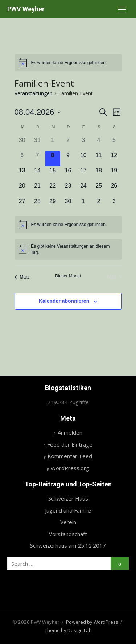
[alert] (68, 63)
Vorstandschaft (68, 534)
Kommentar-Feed (70, 456)
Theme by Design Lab (68, 630)
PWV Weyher (26, 9)
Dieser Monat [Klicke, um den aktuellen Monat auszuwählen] (68, 276)
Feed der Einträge (70, 444)
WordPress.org (70, 468)
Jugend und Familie (68, 510)
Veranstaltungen (34, 93)
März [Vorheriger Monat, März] (22, 277)
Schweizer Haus (68, 498)
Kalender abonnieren (64, 301)
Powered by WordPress (92, 622)
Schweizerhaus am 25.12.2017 (68, 545)
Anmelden (70, 432)
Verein (68, 522)
